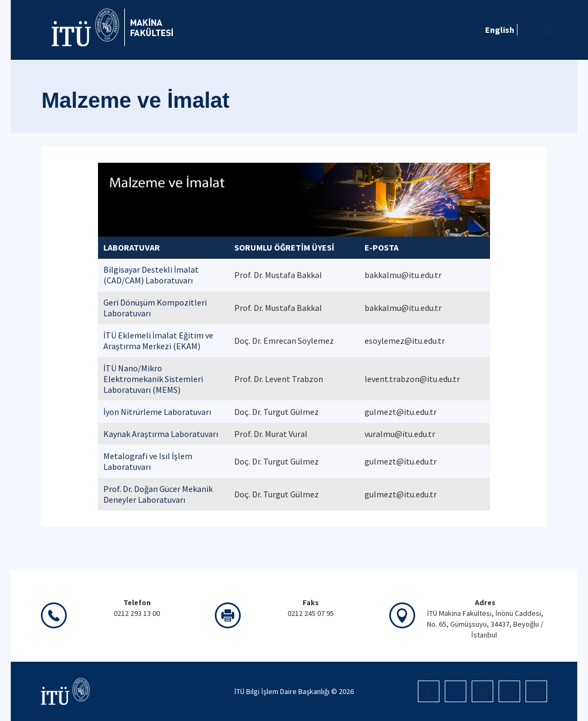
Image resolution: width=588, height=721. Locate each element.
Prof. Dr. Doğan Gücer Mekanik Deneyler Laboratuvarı (158, 494)
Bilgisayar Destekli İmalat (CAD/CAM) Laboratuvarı (151, 275)
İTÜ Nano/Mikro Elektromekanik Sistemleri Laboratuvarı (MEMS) (153, 379)
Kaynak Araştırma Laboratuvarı (161, 434)
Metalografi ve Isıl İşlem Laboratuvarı (148, 461)
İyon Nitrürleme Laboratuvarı (157, 412)
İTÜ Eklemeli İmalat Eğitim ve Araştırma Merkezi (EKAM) (158, 341)
